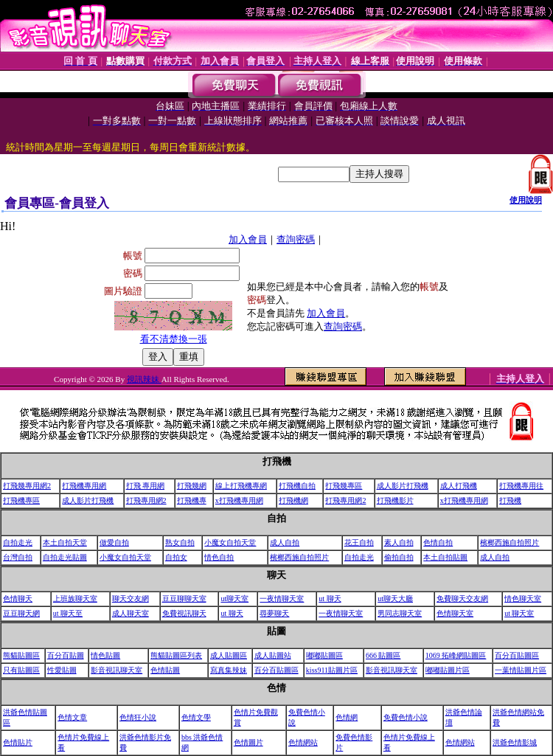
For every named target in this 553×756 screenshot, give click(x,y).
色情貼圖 (165, 670)
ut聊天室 (234, 599)
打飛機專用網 (84, 486)
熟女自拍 (180, 542)
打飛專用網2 (146, 500)
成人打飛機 (459, 486)
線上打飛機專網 (241, 486)
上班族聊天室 (75, 599)
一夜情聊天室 (282, 599)
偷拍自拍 (399, 557)
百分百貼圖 (66, 655)
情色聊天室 (523, 599)
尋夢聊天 (274, 613)
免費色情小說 (406, 717)
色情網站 (303, 742)
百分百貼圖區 (517, 655)
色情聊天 (18, 599)
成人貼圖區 (229, 655)
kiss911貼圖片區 (332, 670)
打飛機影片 (395, 500)
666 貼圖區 (383, 655)
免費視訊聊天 (184, 613)
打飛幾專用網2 (27, 486)
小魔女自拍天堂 (230, 542)
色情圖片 (248, 742)
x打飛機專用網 (239, 500)
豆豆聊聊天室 (184, 599)
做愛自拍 (114, 542)
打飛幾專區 (344, 486)
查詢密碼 (296, 239)
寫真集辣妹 (229, 670)
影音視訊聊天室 (116, 670)
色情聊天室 (455, 613)
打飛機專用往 (521, 486)
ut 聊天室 (519, 613)
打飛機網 (293, 500)
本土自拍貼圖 (445, 557)
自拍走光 (18, 542)
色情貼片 (18, 742)
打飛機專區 (21, 500)
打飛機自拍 (297, 486)
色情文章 (72, 717)
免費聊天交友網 (462, 599)
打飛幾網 (192, 486)
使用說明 (526, 200)
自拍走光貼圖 (65, 557)
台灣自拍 (18, 557)
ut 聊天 (330, 599)
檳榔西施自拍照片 (509, 542)
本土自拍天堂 (65, 542)
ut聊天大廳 (395, 599)
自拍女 (176, 557)
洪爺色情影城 (515, 742)
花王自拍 (359, 542)
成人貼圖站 (273, 655)
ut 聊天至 (68, 613)
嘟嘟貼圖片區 (448, 670)
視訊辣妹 (144, 379)
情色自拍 (219, 557)
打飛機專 (192, 500)
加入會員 (248, 239)
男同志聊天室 (400, 613)
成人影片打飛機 (403, 486)
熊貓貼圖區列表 (176, 655)
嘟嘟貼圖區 (324, 655)
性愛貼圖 (62, 670)
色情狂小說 (138, 717)
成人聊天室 (131, 613)
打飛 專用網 (146, 486)
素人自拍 (399, 542)
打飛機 (510, 500)
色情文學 (196, 717)
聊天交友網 (131, 599)
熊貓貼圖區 (21, 655)
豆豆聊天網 (21, 613)
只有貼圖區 (21, 670)
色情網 (347, 717)
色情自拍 (438, 542)
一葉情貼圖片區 (521, 670)
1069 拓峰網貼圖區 (456, 655)
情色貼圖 (105, 655)
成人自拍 (285, 542)
